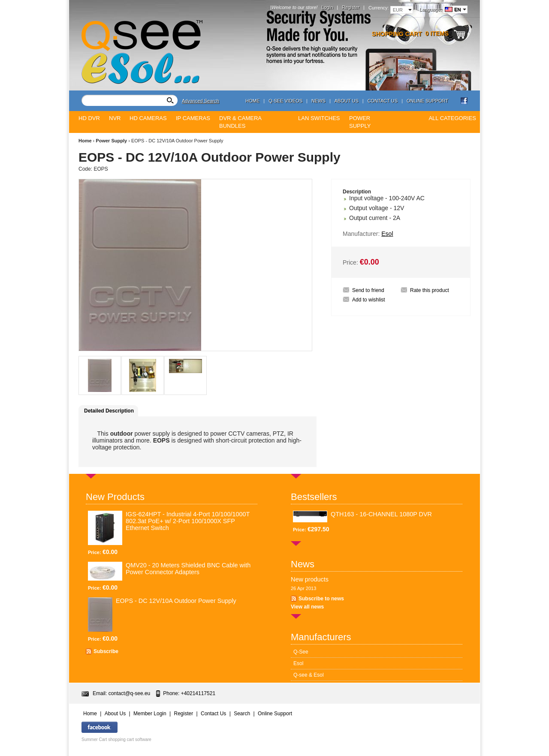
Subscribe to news (321, 599)
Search (242, 714)
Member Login (150, 714)
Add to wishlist (369, 300)
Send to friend (368, 290)
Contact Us (383, 101)
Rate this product (430, 290)
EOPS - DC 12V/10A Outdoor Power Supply (176, 601)
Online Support (427, 101)
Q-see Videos (285, 101)
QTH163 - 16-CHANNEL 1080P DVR (381, 514)
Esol (298, 663)
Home (252, 101)
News (318, 101)
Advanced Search (201, 101)
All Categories (452, 118)
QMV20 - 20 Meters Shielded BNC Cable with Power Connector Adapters (188, 569)
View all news (307, 607)
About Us (347, 101)
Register (351, 7)
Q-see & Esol (309, 675)
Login (327, 7)
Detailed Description (109, 411)
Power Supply (111, 141)
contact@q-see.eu (130, 693)
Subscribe (106, 651)
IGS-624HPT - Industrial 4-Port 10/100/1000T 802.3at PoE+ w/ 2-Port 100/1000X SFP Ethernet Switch (188, 521)
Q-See (301, 652)
